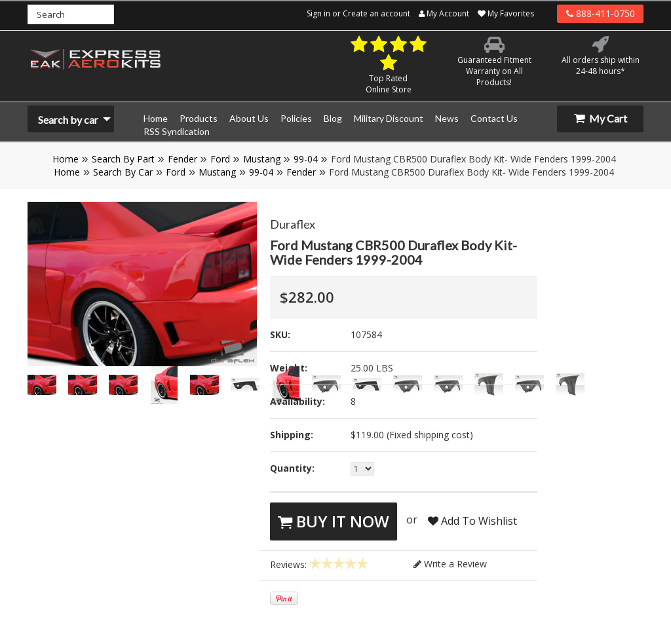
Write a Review (450, 564)
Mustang (262, 159)
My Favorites (506, 13)
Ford (220, 159)
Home (66, 159)
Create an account (376, 13)
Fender (182, 159)
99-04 (306, 159)
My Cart (601, 118)
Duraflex (293, 224)
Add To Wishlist (472, 521)
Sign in (318, 13)
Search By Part (123, 159)
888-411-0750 (601, 13)
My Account (444, 13)
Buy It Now (334, 521)
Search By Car (123, 172)
